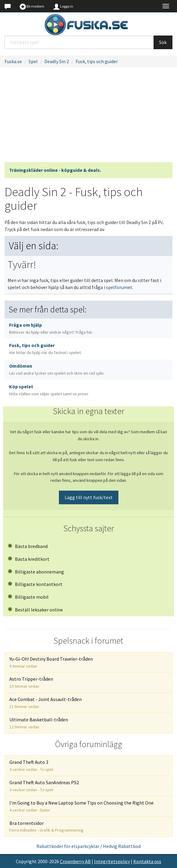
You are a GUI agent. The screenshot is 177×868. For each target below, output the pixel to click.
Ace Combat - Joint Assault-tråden (46, 703)
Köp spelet (49, 390)
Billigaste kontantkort (35, 584)
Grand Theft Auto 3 (31, 766)
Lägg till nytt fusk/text (89, 497)
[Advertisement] (88, 117)
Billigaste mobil (28, 597)
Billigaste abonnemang (36, 572)
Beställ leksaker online (35, 610)
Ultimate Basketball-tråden (39, 723)
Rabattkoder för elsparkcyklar (68, 846)
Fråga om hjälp (51, 328)
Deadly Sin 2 (57, 61)
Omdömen (57, 369)
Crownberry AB (75, 861)
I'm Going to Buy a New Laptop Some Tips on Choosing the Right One (82, 806)
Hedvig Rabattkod (122, 846)
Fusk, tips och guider (97, 61)
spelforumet (119, 287)
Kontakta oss (147, 861)
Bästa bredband (28, 546)
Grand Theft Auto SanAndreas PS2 (44, 786)
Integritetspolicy (112, 861)
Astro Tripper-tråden (31, 682)
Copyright (26, 861)
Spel (33, 61)
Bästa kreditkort (29, 559)
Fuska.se (13, 61)
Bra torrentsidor (46, 827)
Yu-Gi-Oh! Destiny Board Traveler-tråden (51, 662)
